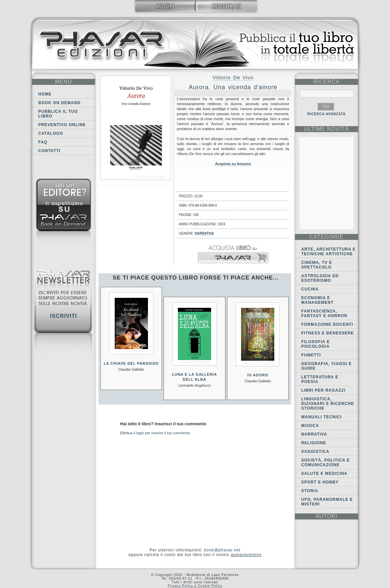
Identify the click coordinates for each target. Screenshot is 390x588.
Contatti (49, 151)
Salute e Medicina (324, 474)
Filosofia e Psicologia (316, 344)
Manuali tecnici (322, 417)
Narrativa (204, 233)
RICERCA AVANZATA (326, 114)
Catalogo (51, 133)
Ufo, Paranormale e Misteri (327, 502)
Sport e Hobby (320, 482)
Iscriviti (63, 316)
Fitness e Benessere (327, 333)
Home (45, 94)
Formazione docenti (327, 324)
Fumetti (311, 355)
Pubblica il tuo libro (58, 114)
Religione (314, 443)
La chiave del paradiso (131, 363)
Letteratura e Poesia (320, 379)
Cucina (310, 289)
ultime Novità (327, 129)
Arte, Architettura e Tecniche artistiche (328, 252)
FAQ (43, 142)
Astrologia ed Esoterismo (320, 278)
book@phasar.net (222, 550)
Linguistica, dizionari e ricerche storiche (328, 404)
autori (326, 516)
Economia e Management (317, 300)
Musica (310, 426)
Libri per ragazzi (323, 390)
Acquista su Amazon (233, 164)
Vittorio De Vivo (233, 77)
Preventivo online (62, 125)
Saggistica (315, 452)
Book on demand (59, 103)
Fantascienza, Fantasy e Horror (324, 313)
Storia (310, 491)
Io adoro (258, 375)
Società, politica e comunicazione (325, 463)
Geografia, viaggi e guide (326, 366)
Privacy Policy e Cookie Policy (195, 586)
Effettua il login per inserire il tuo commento (155, 433)
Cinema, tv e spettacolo (317, 265)
